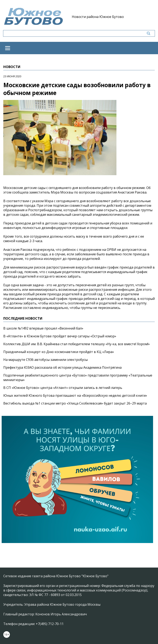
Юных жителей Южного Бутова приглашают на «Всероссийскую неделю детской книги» (75, 395)
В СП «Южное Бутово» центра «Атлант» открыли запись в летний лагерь (63, 388)
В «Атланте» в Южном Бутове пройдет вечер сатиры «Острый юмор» (60, 336)
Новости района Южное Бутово (98, 17)
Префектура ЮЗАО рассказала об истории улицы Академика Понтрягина (62, 367)
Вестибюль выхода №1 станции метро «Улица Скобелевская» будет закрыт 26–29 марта (75, 403)
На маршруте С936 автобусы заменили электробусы (45, 360)
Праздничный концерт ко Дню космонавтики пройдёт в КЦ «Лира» (59, 352)
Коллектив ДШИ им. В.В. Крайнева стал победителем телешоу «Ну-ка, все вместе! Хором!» (77, 344)
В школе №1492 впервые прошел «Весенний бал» (43, 328)
